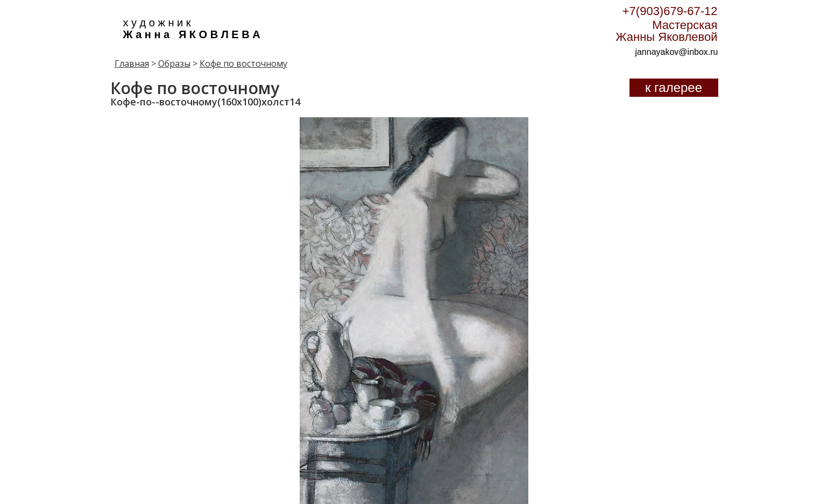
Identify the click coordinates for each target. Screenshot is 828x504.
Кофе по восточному (243, 63)
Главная (132, 63)
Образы (174, 63)
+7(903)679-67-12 (670, 11)
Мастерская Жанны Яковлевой (666, 31)
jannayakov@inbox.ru (676, 52)
